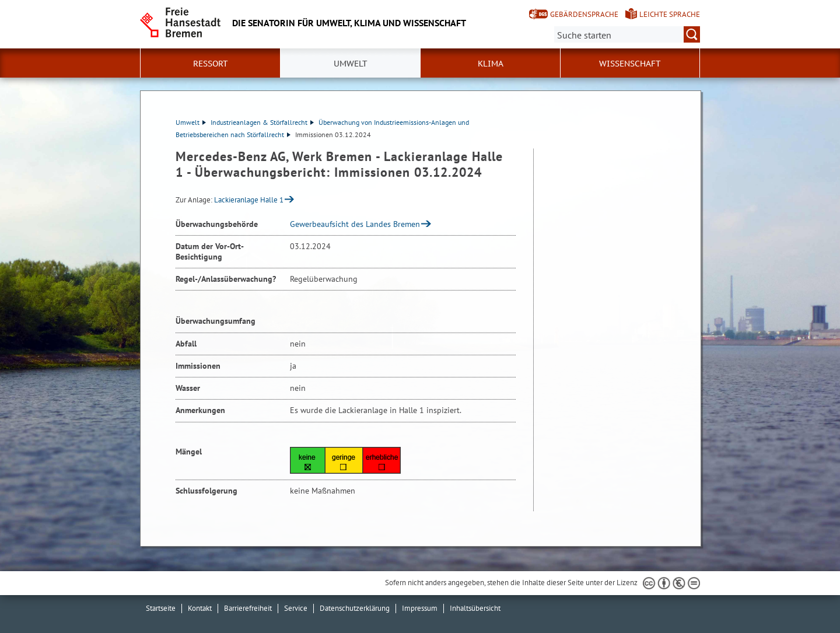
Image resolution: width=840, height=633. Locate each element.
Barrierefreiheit (248, 608)
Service (296, 608)
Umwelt (191, 122)
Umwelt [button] (351, 64)
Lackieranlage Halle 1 (249, 200)
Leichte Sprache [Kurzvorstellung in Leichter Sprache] (670, 14)
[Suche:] (627, 34)
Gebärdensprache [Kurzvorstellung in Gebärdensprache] (584, 14)
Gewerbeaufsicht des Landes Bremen (355, 224)
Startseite (161, 608)
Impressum (420, 608)
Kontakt (200, 608)
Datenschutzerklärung (355, 608)
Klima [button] (491, 64)
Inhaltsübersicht (475, 608)
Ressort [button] (211, 64)
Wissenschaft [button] (630, 64)
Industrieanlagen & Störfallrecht (262, 122)
